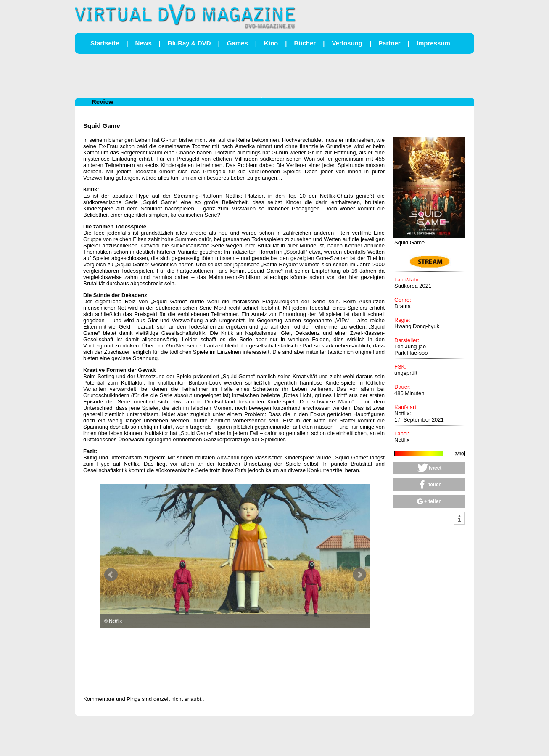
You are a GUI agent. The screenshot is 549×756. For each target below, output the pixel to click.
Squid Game (102, 126)
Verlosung (347, 43)
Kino (271, 43)
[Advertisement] (274, 75)
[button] (429, 468)
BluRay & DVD (189, 43)
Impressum (433, 43)
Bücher (305, 43)
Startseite (105, 43)
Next (359, 575)
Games (238, 43)
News (144, 43)
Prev (111, 575)
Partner (389, 43)
